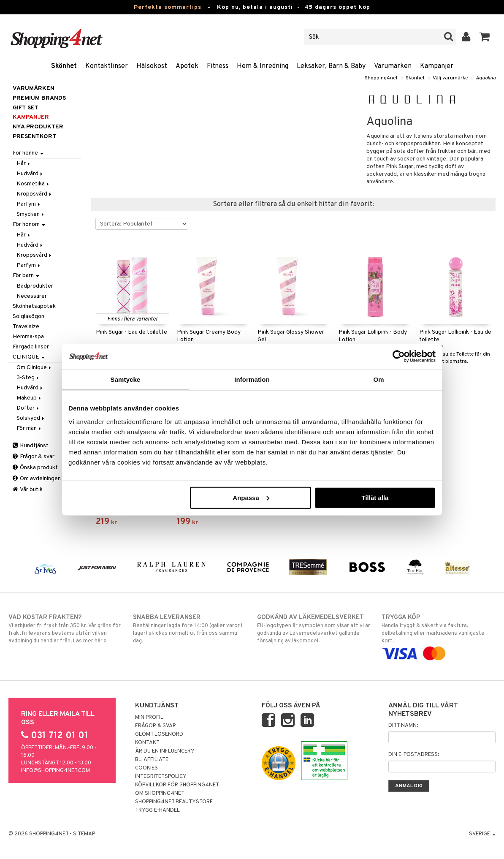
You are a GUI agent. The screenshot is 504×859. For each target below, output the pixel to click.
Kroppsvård (35, 194)
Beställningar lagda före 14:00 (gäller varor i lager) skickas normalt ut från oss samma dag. (190, 629)
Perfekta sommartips (168, 7)
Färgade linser (31, 347)
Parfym (29, 204)
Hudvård (30, 174)
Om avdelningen (37, 479)
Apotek (187, 66)
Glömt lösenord (159, 734)
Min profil (149, 718)
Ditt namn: (403, 726)
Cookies (146, 768)
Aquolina (486, 78)
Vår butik (28, 490)
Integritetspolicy (161, 777)
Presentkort (34, 137)
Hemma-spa (28, 337)
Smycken (31, 214)
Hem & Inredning (263, 66)
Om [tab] (378, 379)
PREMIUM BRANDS (39, 98)
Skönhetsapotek (34, 306)
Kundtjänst (31, 446)
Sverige (482, 834)
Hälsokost (152, 66)
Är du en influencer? (165, 751)
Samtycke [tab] (126, 379)
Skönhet (64, 66)
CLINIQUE (29, 357)
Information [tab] (252, 379)
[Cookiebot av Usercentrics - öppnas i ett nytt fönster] (399, 356)
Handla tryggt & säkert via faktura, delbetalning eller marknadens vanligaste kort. (439, 635)
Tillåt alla (375, 497)
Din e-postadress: (414, 755)
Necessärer (32, 296)
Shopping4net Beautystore (174, 802)
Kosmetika (33, 184)
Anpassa (251, 497)
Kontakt (147, 743)
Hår (24, 164)
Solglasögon (28, 317)
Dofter (28, 408)
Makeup (29, 398)
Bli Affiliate (152, 760)
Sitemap (84, 834)
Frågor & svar (34, 457)
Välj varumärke (450, 78)
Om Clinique (34, 368)
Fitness (218, 66)
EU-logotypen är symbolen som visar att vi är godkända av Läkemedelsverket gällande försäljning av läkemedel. (314, 629)
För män (29, 428)
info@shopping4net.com (56, 771)
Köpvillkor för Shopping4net (177, 785)
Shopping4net (381, 78)
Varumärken (393, 66)
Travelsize (26, 327)
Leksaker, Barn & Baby (331, 66)
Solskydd (31, 418)
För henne (28, 153)
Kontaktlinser (107, 66)
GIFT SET (26, 108)
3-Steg (28, 378)
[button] (485, 37)
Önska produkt (35, 468)
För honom (29, 224)
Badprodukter (35, 286)
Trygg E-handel (157, 810)
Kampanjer (437, 66)
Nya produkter (38, 127)
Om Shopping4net (160, 794)
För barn (26, 276)
